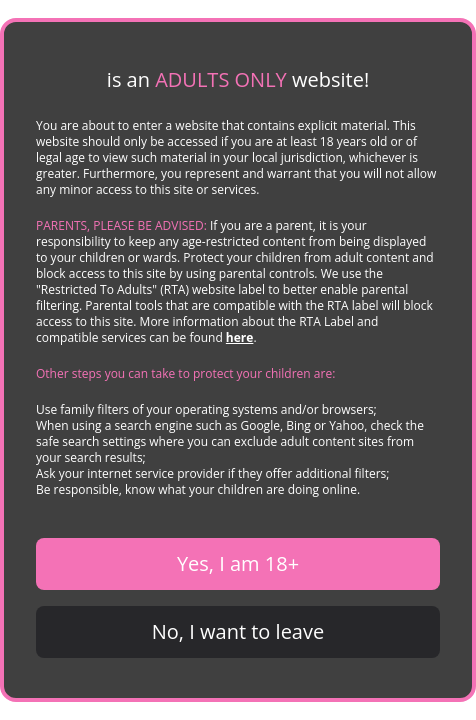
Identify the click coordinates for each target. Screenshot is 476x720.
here (240, 337)
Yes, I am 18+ (238, 563)
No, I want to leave (238, 631)
